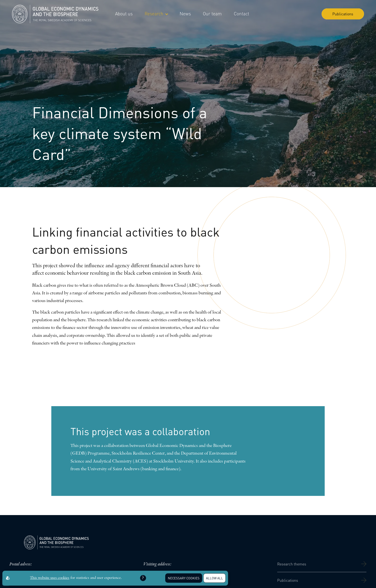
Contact (241, 14)
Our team (212, 14)
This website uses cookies (50, 578)
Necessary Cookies (184, 578)
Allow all (214, 578)
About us (124, 14)
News (185, 14)
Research (156, 14)
